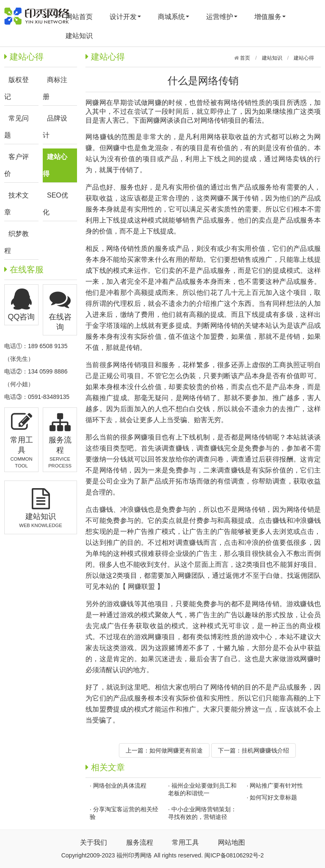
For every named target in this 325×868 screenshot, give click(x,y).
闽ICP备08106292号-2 (234, 855)
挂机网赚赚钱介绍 (265, 750)
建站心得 (304, 58)
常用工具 (185, 842)
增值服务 (270, 17)
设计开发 (125, 17)
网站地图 (231, 842)
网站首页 (79, 17)
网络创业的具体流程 (120, 786)
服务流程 (140, 842)
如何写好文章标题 (273, 797)
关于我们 (94, 842)
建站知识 (79, 36)
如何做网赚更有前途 (176, 750)
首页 (244, 58)
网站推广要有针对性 (276, 786)
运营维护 (222, 17)
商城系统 (174, 17)
